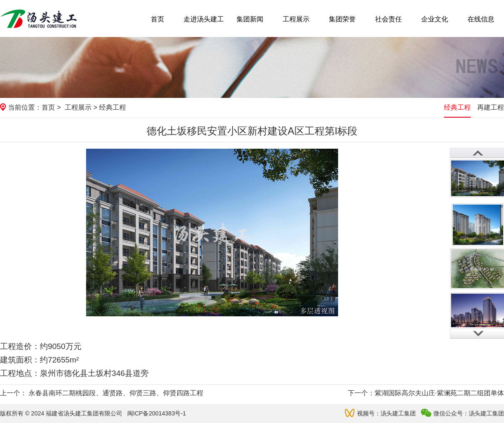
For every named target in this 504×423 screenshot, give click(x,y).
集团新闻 (250, 19)
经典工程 (457, 107)
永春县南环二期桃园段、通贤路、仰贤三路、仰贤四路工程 (116, 393)
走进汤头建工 (204, 19)
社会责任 (388, 19)
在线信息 (481, 19)
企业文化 (435, 19)
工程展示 (296, 19)
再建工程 (491, 107)
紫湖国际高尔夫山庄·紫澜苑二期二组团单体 (439, 393)
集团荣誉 (342, 19)
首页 (157, 19)
